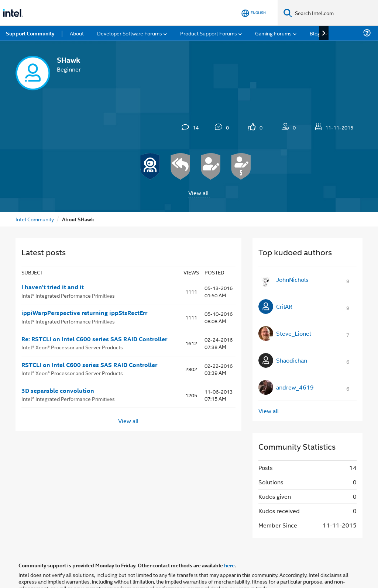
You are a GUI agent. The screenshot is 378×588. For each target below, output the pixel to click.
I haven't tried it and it (53, 287)
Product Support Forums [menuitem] (209, 33)
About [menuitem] (77, 33)
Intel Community (35, 219)
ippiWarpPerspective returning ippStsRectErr (84, 313)
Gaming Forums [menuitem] (273, 33)
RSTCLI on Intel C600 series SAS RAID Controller (89, 365)
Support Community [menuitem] (30, 33)
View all (198, 193)
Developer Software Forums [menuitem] (130, 33)
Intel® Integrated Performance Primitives (68, 295)
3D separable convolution (58, 391)
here (229, 565)
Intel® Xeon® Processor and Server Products (72, 347)
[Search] (288, 13)
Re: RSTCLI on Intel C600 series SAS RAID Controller (94, 339)
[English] (254, 13)
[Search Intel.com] (335, 13)
